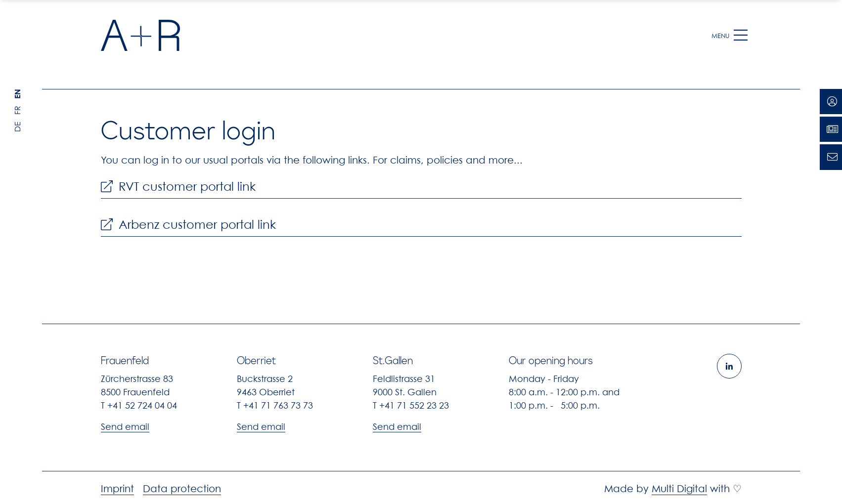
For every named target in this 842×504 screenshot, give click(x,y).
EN (17, 94)
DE (17, 127)
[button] (741, 36)
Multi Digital (679, 489)
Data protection (182, 489)
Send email (125, 427)
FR (17, 110)
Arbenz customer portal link (188, 225)
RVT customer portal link (178, 187)
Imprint (117, 489)
